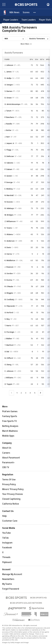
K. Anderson (10, 241)
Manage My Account (12, 574)
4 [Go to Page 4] (30, 393)
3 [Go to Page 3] (26, 393)
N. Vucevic (9, 202)
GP (31, 59)
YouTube (6, 533)
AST (42, 59)
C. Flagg (8, 150)
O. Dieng (8, 365)
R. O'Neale (9, 286)
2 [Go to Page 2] (21, 393)
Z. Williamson (10, 221)
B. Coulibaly (9, 299)
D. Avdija (8, 78)
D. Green (8, 98)
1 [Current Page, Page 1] (17, 393)
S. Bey (7, 319)
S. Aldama (9, 234)
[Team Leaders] (29, 20)
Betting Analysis (10, 426)
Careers (6, 453)
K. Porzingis (9, 332)
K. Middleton (10, 260)
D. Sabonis (9, 163)
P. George (9, 182)
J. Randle (8, 124)
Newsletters (8, 579)
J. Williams (9, 378)
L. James (8, 72)
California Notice (11, 504)
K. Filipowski (10, 306)
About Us (7, 448)
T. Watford (9, 345)
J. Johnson (9, 65)
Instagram (7, 543)
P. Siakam (8, 169)
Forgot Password (11, 589)
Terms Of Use (9, 480)
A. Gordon (9, 273)
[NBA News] (14, 12)
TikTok (5, 538)
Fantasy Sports (10, 416)
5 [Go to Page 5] (35, 393)
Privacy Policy (9, 484)
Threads (6, 557)
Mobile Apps (8, 436)
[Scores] (26, 12)
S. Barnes (8, 91)
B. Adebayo (9, 208)
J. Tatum (8, 111)
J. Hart (7, 137)
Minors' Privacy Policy (13, 489)
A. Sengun (9, 85)
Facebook (7, 548)
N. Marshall (9, 195)
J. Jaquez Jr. (9, 143)
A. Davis (8, 247)
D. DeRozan (9, 156)
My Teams (7, 584)
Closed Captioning (11, 499)
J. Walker (8, 339)
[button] (35, 12)
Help (4, 516)
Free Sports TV (9, 421)
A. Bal (7, 352)
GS (37, 59)
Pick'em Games (10, 411)
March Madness (10, 431)
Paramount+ (8, 463)
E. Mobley (9, 189)
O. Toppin (8, 384)
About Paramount (11, 458)
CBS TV (6, 467)
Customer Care (10, 521)
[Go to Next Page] (40, 393)
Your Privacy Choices (13, 494)
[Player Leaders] (11, 20)
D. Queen (8, 176)
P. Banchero (9, 117)
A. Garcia (8, 254)
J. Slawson (9, 267)
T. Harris (8, 326)
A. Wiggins (9, 293)
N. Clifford (9, 358)
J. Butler (8, 130)
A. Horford (9, 313)
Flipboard (7, 562)
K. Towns (8, 228)
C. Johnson (9, 371)
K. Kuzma (8, 280)
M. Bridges (9, 215)
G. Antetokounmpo (12, 104)
